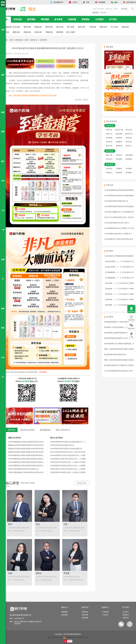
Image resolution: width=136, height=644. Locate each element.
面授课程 (103, 13)
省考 (26, 40)
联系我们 (126, 618)
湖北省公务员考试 (28, 430)
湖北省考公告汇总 (45, 61)
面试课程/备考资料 (45, 66)
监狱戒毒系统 (45, 430)
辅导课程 (31, 19)
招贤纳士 (126, 615)
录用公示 (34, 40)
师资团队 (86, 19)
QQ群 (131, 337)
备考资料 (58, 19)
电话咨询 (131, 320)
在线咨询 (131, 311)
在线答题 (72, 19)
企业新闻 (105, 612)
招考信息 (18, 19)
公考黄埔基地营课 (66, 66)
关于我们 (113, 19)
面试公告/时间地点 (66, 61)
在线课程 (65, 615)
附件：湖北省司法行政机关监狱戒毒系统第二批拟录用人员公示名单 (33, 95)
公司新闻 (99, 19)
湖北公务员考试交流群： (34, 372)
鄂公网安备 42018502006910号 (76, 637)
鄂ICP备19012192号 (55, 637)
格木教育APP (58, 2)
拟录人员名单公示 (63, 430)
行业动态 (105, 615)
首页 (11, 40)
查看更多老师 (82, 483)
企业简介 (126, 612)
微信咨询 (131, 328)
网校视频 (45, 19)
